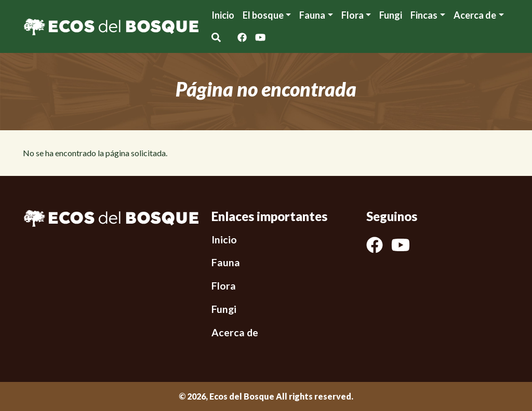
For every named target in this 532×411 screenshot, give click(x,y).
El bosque (263, 15)
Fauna (312, 15)
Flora (353, 15)
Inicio (223, 15)
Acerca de (235, 332)
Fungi (391, 15)
